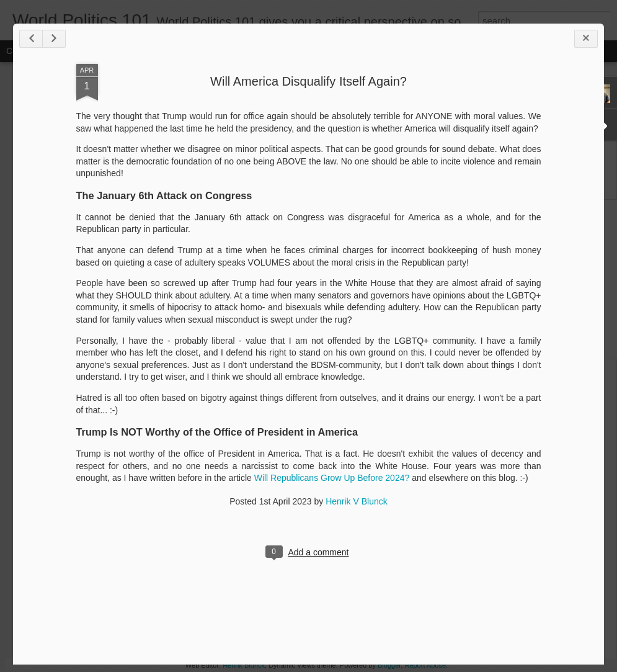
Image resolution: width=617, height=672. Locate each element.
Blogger (389, 665)
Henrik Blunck (244, 665)
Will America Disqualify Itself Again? (308, 81)
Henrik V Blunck (357, 501)
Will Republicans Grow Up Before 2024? (332, 478)
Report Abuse (425, 665)
